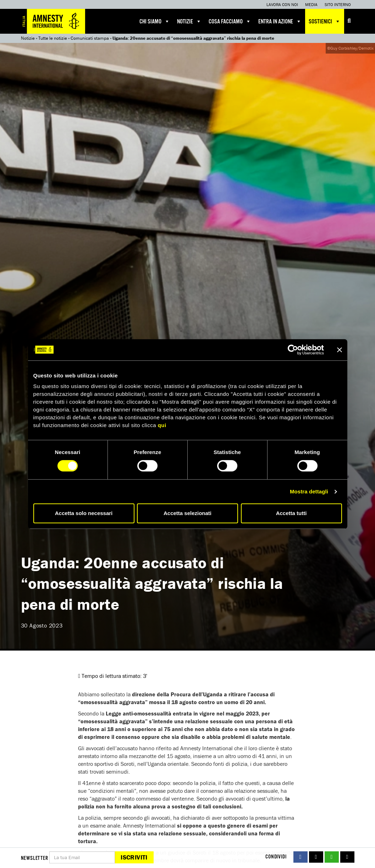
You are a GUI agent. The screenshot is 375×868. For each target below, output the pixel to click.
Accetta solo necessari (84, 513)
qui (162, 425)
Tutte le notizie (53, 38)
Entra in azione (280, 21)
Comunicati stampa (90, 38)
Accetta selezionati (187, 513)
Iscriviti (134, 857)
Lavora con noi (282, 4)
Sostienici (325, 21)
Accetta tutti (291, 513)
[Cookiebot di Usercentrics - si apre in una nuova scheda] (293, 350)
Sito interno (338, 4)
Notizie (189, 21)
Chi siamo (155, 21)
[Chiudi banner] (340, 350)
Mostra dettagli (309, 491)
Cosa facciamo (230, 21)
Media (311, 4)
